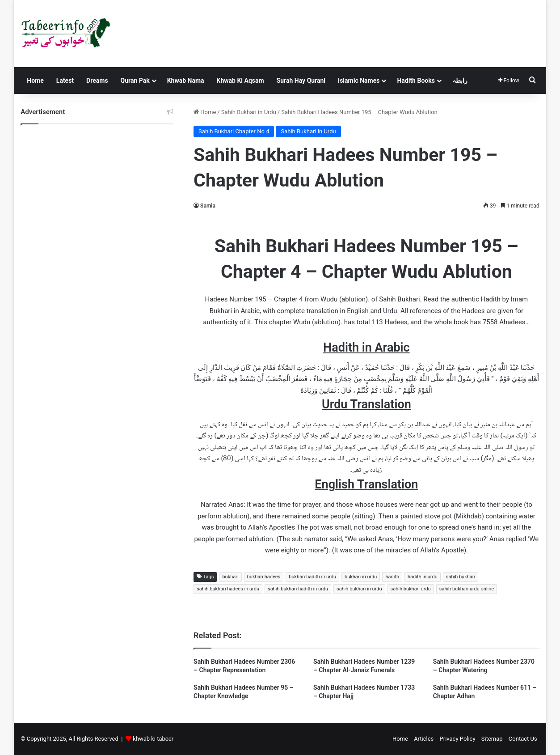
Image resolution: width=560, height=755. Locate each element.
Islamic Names (359, 81)
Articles (424, 739)
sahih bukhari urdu (411, 589)
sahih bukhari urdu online (467, 589)
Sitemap (492, 739)
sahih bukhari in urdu (359, 589)
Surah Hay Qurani (301, 81)
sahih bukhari (461, 577)
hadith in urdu (423, 577)
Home (35, 81)
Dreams (97, 81)
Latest (65, 81)
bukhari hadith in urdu (312, 577)
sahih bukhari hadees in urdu (228, 589)
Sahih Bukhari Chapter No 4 (234, 131)
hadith (392, 577)
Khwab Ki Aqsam (240, 81)
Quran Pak (135, 81)
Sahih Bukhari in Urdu (249, 112)
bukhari (230, 577)
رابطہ (460, 81)
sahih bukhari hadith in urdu (298, 589)
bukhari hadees (264, 577)
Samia (208, 206)
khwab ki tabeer (153, 739)
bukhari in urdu (361, 577)
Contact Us (523, 739)
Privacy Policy (458, 739)
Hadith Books (416, 81)
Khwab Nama (186, 81)
